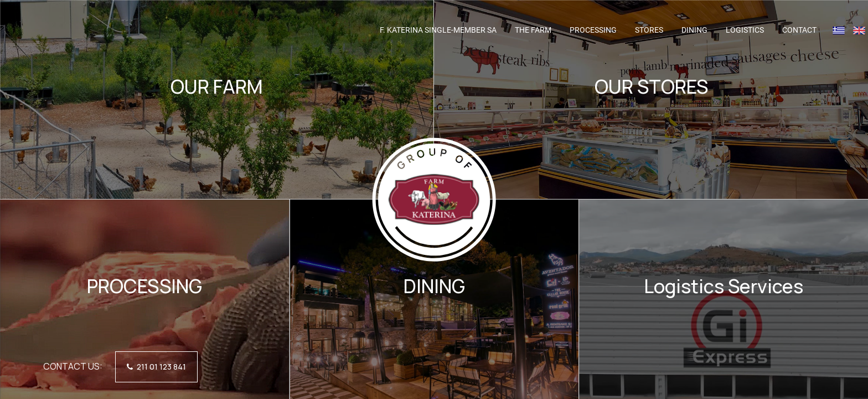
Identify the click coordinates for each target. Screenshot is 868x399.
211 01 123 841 (156, 367)
